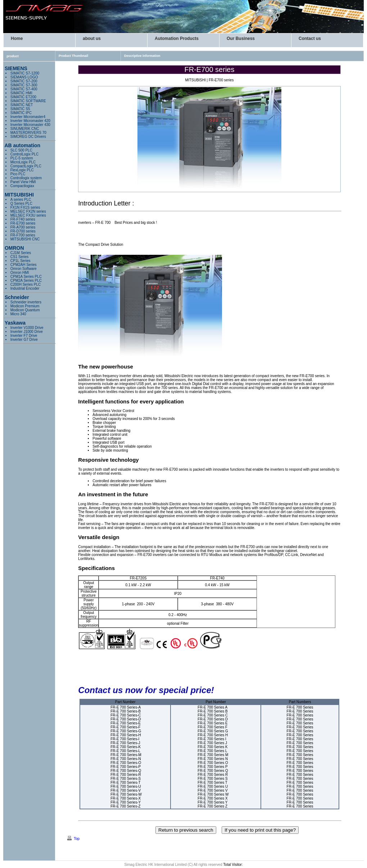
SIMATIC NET (22, 105)
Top (77, 839)
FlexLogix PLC (22, 170)
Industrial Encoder (25, 288)
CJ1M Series (21, 253)
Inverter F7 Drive (24, 336)
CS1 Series (20, 257)
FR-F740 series (23, 219)
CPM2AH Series (24, 265)
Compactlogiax (22, 186)
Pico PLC (18, 174)
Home (17, 39)
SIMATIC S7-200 (24, 81)
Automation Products (177, 39)
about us (92, 39)
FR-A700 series (23, 227)
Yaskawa (14, 323)
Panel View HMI (23, 182)
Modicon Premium (25, 306)
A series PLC (21, 200)
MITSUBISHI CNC (25, 239)
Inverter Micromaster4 (28, 117)
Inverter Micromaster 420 (30, 121)
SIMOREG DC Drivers (28, 137)
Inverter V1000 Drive (27, 328)
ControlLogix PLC (24, 154)
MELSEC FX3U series (28, 215)
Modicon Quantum (25, 310)
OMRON (14, 248)
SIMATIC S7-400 (24, 89)
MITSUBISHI (19, 195)
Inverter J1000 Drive (27, 332)
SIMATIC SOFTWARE (28, 101)
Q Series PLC (21, 204)
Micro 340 (18, 314)
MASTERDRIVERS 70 (28, 133)
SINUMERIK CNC (25, 129)
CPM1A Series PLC (26, 277)
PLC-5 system (22, 158)
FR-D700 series (23, 231)
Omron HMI (20, 273)
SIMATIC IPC (21, 113)
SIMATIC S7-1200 (25, 73)
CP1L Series (21, 261)
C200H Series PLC (26, 284)
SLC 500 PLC (21, 150)
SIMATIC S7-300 (24, 85)
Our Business (241, 39)
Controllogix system (26, 178)
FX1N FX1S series (25, 207)
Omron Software (24, 269)
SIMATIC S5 (20, 109)
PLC (26, 166)
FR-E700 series (23, 223)
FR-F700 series (23, 235)
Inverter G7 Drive (24, 340)
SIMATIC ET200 (23, 97)
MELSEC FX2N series (28, 211)
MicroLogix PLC (23, 162)
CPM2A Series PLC (26, 281)
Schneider (16, 297)
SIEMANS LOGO (24, 77)
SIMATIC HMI (21, 93)
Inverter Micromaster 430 (30, 125)
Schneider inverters (26, 302)
